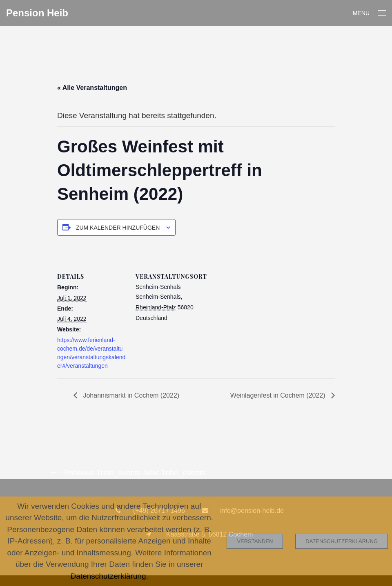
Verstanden (255, 541)
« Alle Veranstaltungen (92, 88)
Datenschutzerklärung (342, 541)
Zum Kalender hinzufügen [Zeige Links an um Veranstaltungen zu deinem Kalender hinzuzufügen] (118, 228)
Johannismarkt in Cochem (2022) (130, 395)
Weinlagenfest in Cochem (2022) (279, 395)
